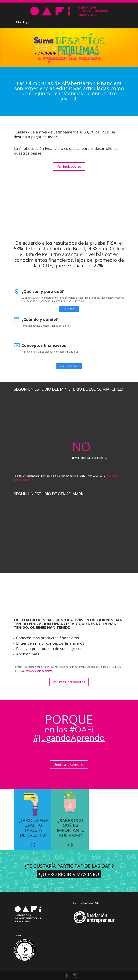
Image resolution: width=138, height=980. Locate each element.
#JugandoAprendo (69, 738)
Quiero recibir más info (69, 874)
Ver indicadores (69, 166)
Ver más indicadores (69, 682)
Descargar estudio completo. (37, 671)
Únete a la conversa (69, 765)
